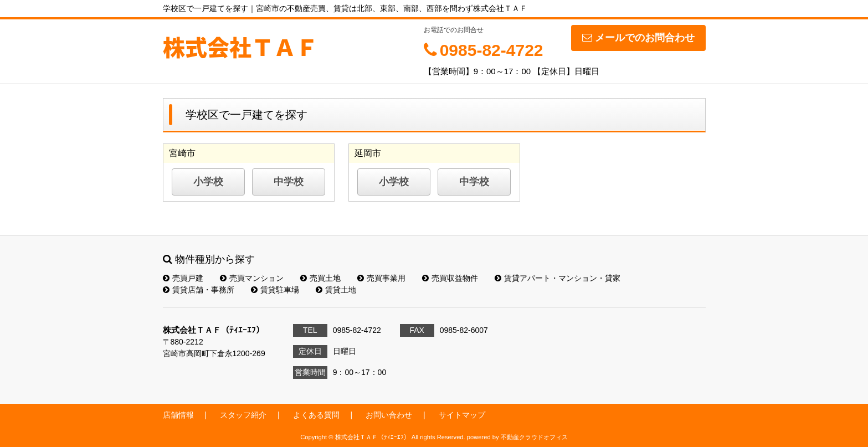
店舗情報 (178, 415)
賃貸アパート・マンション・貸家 (558, 278)
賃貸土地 (336, 290)
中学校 (289, 182)
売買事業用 (381, 278)
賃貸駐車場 (275, 290)
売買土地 (320, 278)
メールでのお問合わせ (638, 38)
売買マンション (252, 278)
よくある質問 (316, 415)
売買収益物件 (450, 278)
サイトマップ (462, 415)
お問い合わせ (389, 415)
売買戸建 (183, 278)
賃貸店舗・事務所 (199, 290)
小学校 (208, 182)
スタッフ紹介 (243, 415)
